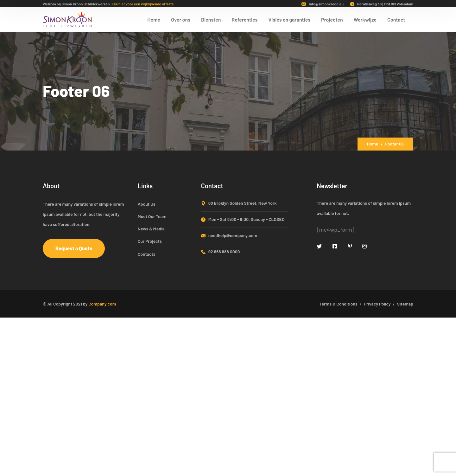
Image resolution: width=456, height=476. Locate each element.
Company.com (102, 304)
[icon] (320, 246)
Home (373, 144)
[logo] (67, 19)
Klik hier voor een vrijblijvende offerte (143, 4)
